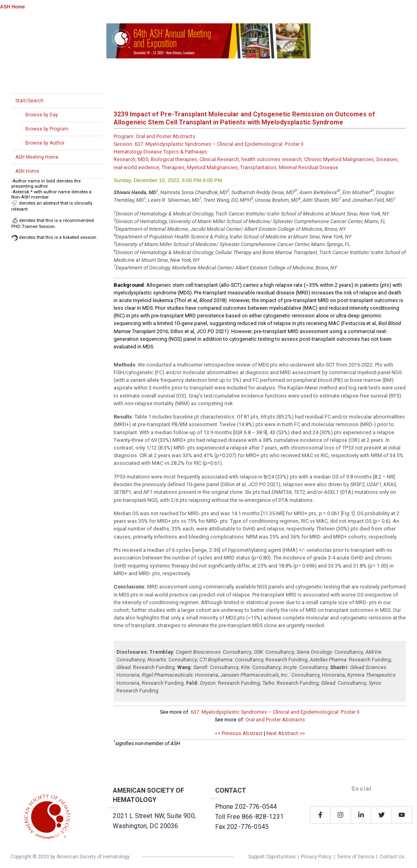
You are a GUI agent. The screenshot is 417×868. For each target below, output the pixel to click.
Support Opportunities (272, 857)
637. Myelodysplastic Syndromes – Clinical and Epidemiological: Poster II (275, 712)
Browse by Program (47, 129)
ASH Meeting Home (37, 157)
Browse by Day (42, 115)
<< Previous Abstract (239, 733)
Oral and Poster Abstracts (275, 720)
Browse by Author (45, 143)
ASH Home (12, 7)
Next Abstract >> (286, 733)
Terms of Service (356, 857)
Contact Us (392, 857)
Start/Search (29, 101)
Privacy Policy (316, 857)
